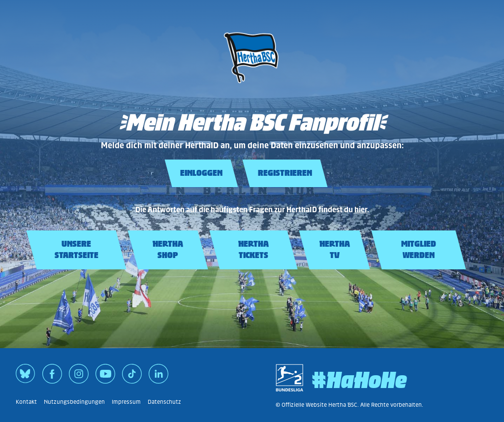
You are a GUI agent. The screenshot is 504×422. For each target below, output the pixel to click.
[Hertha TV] (335, 250)
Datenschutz (164, 402)
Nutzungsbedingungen (74, 402)
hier (361, 210)
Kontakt (26, 402)
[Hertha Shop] (168, 250)
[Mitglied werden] (419, 250)
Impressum (126, 402)
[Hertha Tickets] (253, 250)
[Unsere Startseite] (252, 86)
